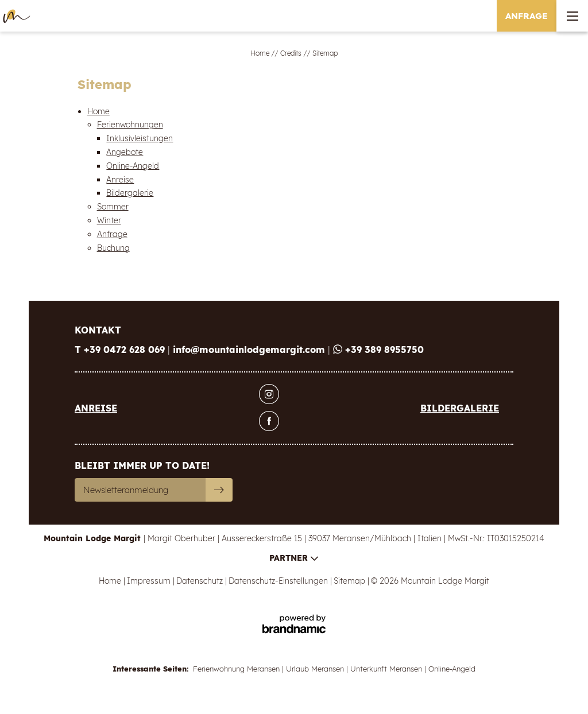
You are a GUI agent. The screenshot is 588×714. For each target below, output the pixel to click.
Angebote (125, 152)
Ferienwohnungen (130, 125)
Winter (109, 220)
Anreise (120, 180)
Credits (292, 53)
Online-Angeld (133, 166)
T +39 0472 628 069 (121, 350)
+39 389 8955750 (378, 350)
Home (261, 53)
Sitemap (351, 581)
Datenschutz (201, 581)
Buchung (113, 248)
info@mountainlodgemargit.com (250, 350)
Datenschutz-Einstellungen (279, 581)
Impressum (150, 581)
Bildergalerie (130, 193)
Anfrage (112, 234)
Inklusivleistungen (140, 138)
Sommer (113, 207)
